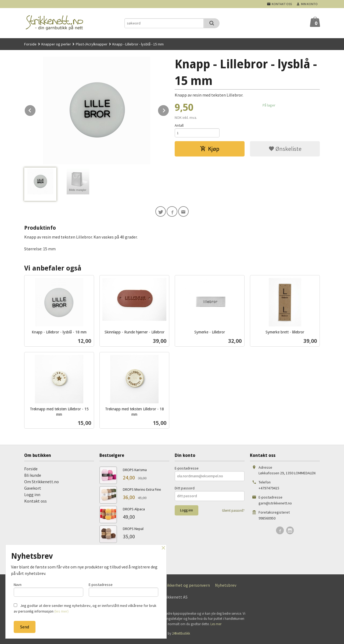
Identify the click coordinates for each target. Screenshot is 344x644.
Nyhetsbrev (226, 588)
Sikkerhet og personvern (187, 588)
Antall (179, 125)
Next (169, 109)
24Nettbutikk (181, 636)
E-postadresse (187, 471)
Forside (30, 44)
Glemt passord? (233, 513)
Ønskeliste (285, 150)
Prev (36, 109)
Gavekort (33, 490)
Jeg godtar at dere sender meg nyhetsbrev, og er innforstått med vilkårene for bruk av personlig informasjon (85, 608)
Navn (49, 588)
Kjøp (210, 150)
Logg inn (32, 497)
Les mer (216, 626)
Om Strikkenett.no (42, 484)
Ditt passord (185, 490)
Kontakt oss (35, 503)
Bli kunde (33, 478)
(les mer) (61, 611)
